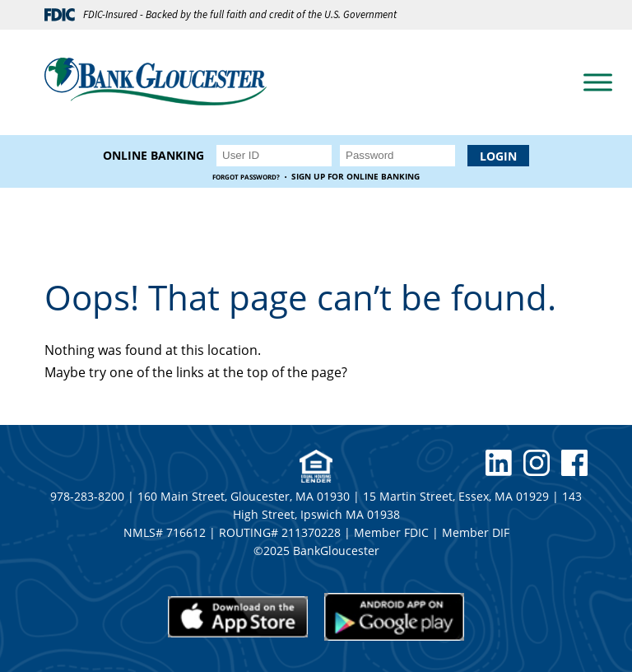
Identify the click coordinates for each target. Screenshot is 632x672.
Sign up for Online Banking (355, 177)
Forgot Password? (246, 177)
